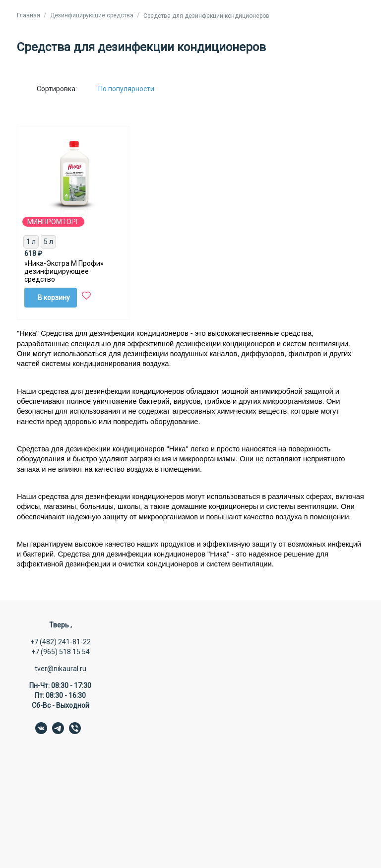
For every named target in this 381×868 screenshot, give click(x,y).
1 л (31, 242)
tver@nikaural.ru (61, 669)
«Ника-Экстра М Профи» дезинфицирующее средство (64, 271)
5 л (48, 242)
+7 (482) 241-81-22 (61, 642)
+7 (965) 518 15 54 (61, 652)
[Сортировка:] (134, 89)
